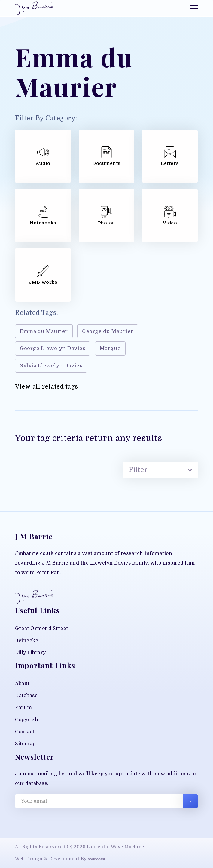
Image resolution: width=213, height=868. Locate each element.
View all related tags (47, 387)
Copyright (28, 720)
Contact (25, 732)
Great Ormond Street (42, 629)
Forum (24, 708)
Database (26, 696)
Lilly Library (30, 653)
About (22, 684)
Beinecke (27, 641)
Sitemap (25, 744)
